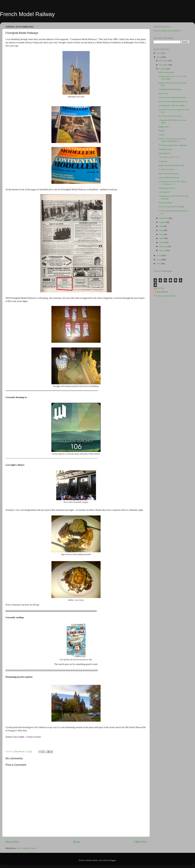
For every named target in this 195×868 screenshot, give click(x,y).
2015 (159, 53)
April (162, 238)
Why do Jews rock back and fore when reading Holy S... (172, 140)
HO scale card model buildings (172, 207)
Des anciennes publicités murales (173, 97)
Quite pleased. (165, 153)
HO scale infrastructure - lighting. (173, 145)
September (164, 218)
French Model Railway (27, 14)
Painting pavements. (167, 188)
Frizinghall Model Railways (170, 89)
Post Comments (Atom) (27, 848)
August (162, 222)
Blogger (112, 860)
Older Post (140, 842)
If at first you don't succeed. (170, 116)
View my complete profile (164, 296)
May (161, 234)
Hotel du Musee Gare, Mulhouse (167, 31)
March (162, 242)
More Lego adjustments (169, 173)
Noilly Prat (163, 93)
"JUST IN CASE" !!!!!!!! (169, 157)
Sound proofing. (166, 203)
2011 (159, 264)
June (161, 230)
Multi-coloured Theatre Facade (172, 165)
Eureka (162, 135)
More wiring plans (166, 72)
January (163, 250)
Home (77, 842)
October (163, 69)
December (164, 61)
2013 (159, 255)
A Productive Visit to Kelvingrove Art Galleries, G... (173, 183)
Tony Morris (162, 292)
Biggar (162, 131)
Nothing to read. (166, 149)
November (164, 65)
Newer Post (12, 842)
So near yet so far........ (168, 169)
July (161, 226)
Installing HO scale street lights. (172, 105)
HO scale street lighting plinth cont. (174, 101)
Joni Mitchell (164, 192)
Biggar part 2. (165, 127)
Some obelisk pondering (169, 177)
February (163, 246)
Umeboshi (163, 161)
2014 (159, 57)
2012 (159, 260)
